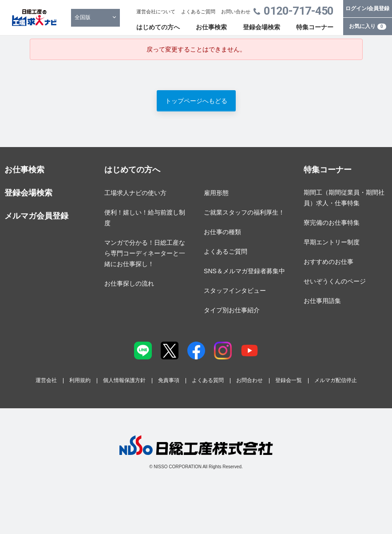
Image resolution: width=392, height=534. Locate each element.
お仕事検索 (211, 27)
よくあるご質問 (198, 12)
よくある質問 (208, 380)
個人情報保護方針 (124, 380)
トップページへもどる (196, 101)
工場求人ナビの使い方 (135, 193)
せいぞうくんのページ (335, 281)
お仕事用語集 (322, 301)
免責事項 (169, 380)
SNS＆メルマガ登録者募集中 (244, 271)
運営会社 (46, 380)
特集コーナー (315, 27)
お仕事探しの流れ (129, 283)
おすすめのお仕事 (329, 262)
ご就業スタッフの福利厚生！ (244, 212)
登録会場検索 (261, 27)
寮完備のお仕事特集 (332, 223)
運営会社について (156, 12)
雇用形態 (216, 193)
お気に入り (368, 26)
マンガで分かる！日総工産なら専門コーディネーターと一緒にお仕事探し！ (145, 253)
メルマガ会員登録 (36, 216)
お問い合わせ (236, 12)
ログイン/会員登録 (367, 8)
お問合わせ (249, 380)
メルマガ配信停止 (336, 380)
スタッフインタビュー (235, 291)
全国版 (83, 17)
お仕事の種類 (222, 232)
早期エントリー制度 (332, 242)
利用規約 (80, 380)
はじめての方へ (158, 27)
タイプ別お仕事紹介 (232, 310)
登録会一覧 (289, 380)
